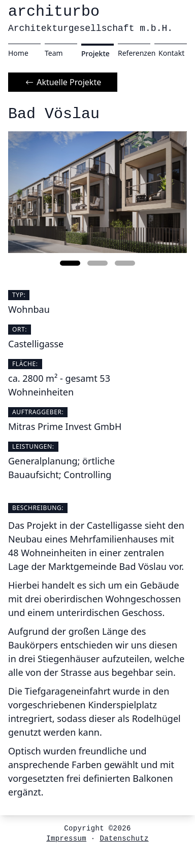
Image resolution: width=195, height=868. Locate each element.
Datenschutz (124, 839)
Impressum (66, 839)
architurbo (90, 18)
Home (18, 53)
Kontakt (171, 53)
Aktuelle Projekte (63, 82)
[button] (70, 263)
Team (54, 53)
